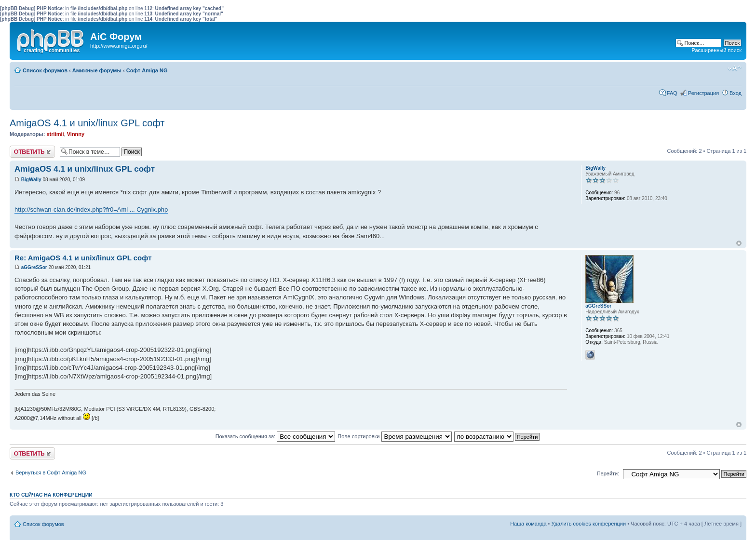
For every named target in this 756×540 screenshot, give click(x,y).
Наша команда (528, 524)
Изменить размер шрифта (735, 68)
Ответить (32, 152)
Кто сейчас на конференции (51, 495)
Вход (736, 93)
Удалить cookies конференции (589, 524)
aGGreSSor (34, 267)
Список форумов (45, 70)
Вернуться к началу (739, 243)
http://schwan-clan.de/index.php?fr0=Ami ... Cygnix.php (91, 209)
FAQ (672, 93)
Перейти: (608, 473)
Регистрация (703, 93)
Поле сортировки (394, 436)
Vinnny (76, 134)
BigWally (31, 180)
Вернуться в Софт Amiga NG (51, 472)
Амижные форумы (97, 70)
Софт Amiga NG (147, 70)
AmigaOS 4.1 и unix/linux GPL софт (87, 123)
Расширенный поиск (716, 50)
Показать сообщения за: (276, 436)
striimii (55, 134)
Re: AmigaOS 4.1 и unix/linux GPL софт (83, 258)
